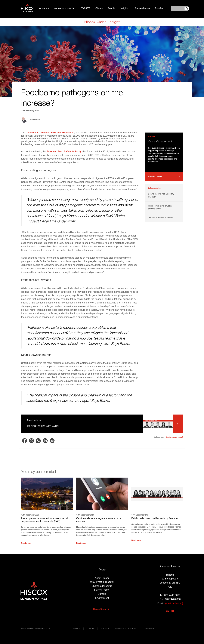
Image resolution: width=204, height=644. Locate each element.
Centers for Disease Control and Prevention (50, 133)
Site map (105, 629)
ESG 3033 (85, 8)
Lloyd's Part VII (102, 590)
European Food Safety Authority (64, 152)
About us (44, 8)
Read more (26, 543)
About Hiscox (102, 578)
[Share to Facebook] (25, 441)
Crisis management (174, 437)
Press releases (142, 8)
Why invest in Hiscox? (102, 582)
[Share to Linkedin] (45, 441)
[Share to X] (31, 441)
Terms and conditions (126, 629)
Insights (124, 8)
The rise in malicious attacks (161, 218)
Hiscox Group (100, 609)
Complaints (149, 629)
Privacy (77, 629)
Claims (99, 8)
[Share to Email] (52, 441)
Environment (102, 598)
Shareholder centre (102, 586)
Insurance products (64, 8)
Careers (102, 594)
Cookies (91, 629)
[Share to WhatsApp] (38, 441)
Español (159, 8)
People (111, 8)
